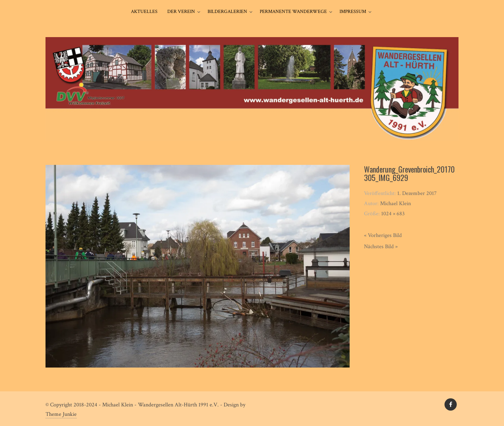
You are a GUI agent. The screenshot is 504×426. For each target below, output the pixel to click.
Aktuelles (144, 12)
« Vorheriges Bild (383, 235)
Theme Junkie (61, 414)
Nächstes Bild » (381, 247)
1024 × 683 (393, 214)
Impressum (353, 12)
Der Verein (181, 12)
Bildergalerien (227, 12)
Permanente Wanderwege (293, 12)
